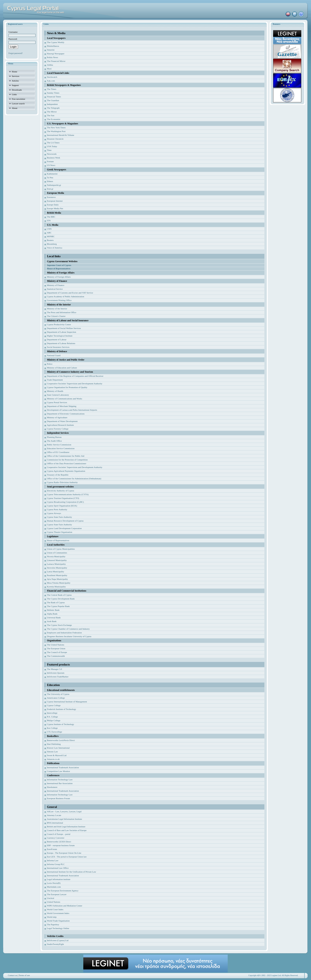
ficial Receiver (97, 376)
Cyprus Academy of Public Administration (66, 296)
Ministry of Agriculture (57, 417)
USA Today (52, 146)
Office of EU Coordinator (58, 452)
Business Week (54, 158)
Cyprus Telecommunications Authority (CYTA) (68, 494)
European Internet (55, 201)
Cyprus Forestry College (58, 429)
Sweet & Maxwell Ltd (57, 755)
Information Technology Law (60, 780)
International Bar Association (60, 783)
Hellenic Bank (53, 610)
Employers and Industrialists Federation (64, 633)
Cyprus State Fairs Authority (60, 517)
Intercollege (52, 713)
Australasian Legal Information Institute (65, 819)
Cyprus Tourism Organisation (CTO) (63, 498)
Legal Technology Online (58, 928)
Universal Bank (54, 618)
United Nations (54, 902)
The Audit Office (54, 441)
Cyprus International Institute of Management (67, 702)
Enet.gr (50, 189)
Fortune (50, 161)
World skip (52, 917)
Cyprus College (54, 705)
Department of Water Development (62, 421)
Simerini (51, 50)
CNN (49, 229)
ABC (49, 233)
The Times (52, 89)
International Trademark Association (63, 767)
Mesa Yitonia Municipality (59, 583)
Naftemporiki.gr (54, 185)
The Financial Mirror (56, 61)
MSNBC (51, 236)
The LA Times (53, 143)
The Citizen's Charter (56, 316)
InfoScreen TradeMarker (58, 677)
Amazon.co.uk (53, 759)
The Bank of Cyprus (56, 602)
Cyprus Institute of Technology (61, 724)
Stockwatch (52, 77)
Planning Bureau (54, 437)
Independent (52, 104)
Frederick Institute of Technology (62, 709)
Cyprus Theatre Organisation (60, 532)
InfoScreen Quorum (56, 673)
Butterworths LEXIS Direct (59, 842)
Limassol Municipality (57, 560)
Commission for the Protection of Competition (67, 460)
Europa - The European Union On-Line (64, 853)
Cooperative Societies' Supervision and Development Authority (75, 384)
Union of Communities (57, 553)
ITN (49, 221)
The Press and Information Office (62, 312)
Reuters (50, 240)
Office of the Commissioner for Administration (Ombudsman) (74, 478)
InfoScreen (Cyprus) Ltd (58, 940)
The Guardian (53, 100)
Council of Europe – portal (59, 834)
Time (49, 150)
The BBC (51, 217)
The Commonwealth (56, 656)
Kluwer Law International (58, 748)
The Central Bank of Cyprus (59, 595)
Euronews (51, 197)
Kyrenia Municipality (56, 587)
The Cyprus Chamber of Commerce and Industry (68, 629)
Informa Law (53, 860)
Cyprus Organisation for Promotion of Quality (67, 387)
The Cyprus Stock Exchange (60, 625)
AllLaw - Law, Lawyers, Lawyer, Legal (64, 811)
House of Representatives (58, 540)
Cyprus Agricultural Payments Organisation (66, 471)
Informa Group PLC (56, 864)
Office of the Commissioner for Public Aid (66, 456)
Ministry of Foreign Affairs (59, 277)
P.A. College (52, 717)
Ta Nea (50, 177)
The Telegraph (53, 108)
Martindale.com (54, 887)
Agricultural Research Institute (60, 425)
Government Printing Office (59, 300)
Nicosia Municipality (56, 556)
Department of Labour (57, 339)
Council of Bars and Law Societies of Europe (67, 830)
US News (51, 165)
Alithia (50, 65)
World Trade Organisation (58, 921)
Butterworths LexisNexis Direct (61, 740)
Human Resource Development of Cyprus (65, 521)
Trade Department (55, 380)
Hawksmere (52, 787)
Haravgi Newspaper (56, 54)
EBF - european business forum (61, 845)
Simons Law (52, 752)
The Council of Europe (57, 652)
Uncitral (51, 898)
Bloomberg (52, 244)
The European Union (56, 648)
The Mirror (52, 112)
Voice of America (55, 248)
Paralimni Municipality (57, 575)
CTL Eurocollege (55, 732)
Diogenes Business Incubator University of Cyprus (69, 636)
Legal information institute (59, 879)
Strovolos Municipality (57, 568)
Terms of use (24, 975)
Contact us (13, 975)
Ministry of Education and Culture (62, 368)
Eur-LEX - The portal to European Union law (67, 857)
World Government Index (58, 913)
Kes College (52, 728)
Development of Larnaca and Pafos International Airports (72, 410)
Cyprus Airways (54, 513)
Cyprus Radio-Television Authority (62, 482)
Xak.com (51, 81)
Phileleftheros (53, 46)
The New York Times (56, 128)
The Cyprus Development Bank (61, 599)
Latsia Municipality (56, 572)
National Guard (54, 355)
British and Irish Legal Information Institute (66, 827)
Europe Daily (53, 205)
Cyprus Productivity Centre (59, 324)
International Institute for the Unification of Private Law (72, 872)
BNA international (55, 823)
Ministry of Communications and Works (65, 399)
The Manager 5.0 (54, 669)
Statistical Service (55, 289)
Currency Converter (56, 838)
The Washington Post (56, 131)
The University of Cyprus (58, 694)
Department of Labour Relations (61, 343)
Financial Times (54, 97)
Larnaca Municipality (56, 564)
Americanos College (56, 698)
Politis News (53, 57)
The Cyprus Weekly (56, 42)
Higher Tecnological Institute (60, 336)
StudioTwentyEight (55, 944)
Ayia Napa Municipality (58, 579)
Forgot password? (16, 53)
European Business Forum (59, 798)
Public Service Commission (59, 445)
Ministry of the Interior (57, 309)
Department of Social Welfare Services (64, 328)
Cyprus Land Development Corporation (64, 528)
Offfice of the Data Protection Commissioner (67, 463)
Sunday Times (53, 93)
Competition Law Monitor (59, 771)
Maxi (49, 69)
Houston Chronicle (55, 139)
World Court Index (55, 909)
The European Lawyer (57, 894)
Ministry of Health (55, 391)
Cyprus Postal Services (57, 402)
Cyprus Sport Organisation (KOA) (62, 506)
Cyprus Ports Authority (57, 509)
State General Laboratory (58, 395)
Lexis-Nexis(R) (54, 883)
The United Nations (56, 645)
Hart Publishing (54, 744)
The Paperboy (53, 924)
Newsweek (52, 154)
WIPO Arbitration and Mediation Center (65, 906)
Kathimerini (52, 174)
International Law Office (58, 868)
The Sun (51, 115)
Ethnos (50, 181)
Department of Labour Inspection (62, 332)
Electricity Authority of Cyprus (61, 491)
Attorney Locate (54, 815)
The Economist (54, 119)
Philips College (54, 720)
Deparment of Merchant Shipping (62, 406)
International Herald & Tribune (61, 135)
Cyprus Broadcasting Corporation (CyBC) (65, 502)
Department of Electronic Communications (66, 414)
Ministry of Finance (56, 285)
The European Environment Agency (63, 891)
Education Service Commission (61, 448)
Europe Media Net (55, 208)
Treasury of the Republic (58, 475)
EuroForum (52, 849)
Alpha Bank (52, 614)
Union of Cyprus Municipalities (61, 549)
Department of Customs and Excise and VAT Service (70, 293)
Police (50, 364)
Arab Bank (52, 621)
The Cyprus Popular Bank (58, 606)
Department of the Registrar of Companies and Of (69, 376)
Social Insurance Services (58, 347)
